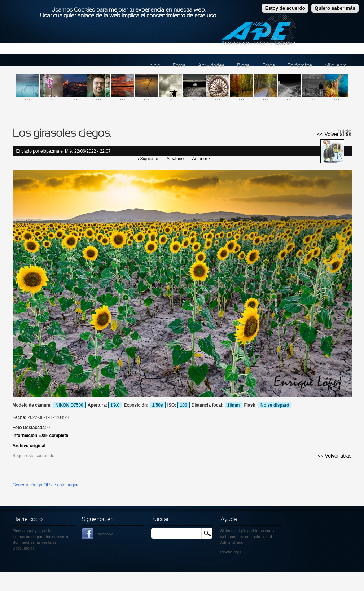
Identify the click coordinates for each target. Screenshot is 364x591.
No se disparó (275, 405)
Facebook (104, 534)
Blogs (243, 65)
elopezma (50, 151)
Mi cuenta (336, 65)
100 (184, 405)
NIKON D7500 (69, 405)
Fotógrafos (300, 65)
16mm (234, 405)
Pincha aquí (23, 531)
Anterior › (201, 159)
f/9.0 (115, 405)
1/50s (158, 405)
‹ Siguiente (148, 159)
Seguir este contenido (34, 456)
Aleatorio (175, 159)
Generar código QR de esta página (46, 485)
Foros (269, 65)
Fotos (179, 65)
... (27, 98)
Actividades (211, 65)
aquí (237, 552)
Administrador (233, 542)
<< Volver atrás (334, 134)
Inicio (154, 65)
